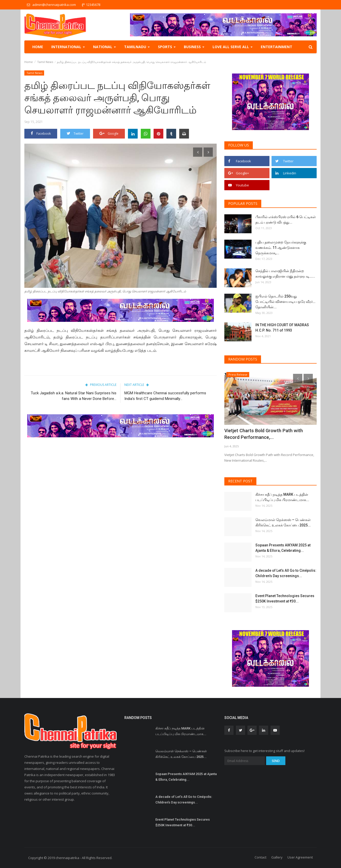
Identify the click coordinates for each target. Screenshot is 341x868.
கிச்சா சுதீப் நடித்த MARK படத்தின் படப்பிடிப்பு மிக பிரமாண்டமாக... (282, 497)
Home (38, 47)
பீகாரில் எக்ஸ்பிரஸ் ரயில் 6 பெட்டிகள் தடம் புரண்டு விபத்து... (286, 220)
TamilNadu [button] (137, 47)
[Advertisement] (121, 481)
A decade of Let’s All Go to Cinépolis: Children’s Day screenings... (286, 573)
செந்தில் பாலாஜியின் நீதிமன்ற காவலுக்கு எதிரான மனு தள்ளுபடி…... (285, 274)
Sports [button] (167, 47)
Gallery (277, 857)
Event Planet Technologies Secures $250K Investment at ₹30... (285, 599)
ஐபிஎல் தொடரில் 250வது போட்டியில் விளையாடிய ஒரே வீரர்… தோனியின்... (285, 302)
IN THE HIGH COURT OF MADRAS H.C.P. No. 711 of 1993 (282, 328)
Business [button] (194, 47)
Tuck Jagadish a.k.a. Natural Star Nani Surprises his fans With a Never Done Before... (74, 396)
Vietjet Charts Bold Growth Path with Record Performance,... (265, 434)
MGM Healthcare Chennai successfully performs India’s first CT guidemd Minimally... (165, 396)
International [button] (68, 47)
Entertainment (277, 47)
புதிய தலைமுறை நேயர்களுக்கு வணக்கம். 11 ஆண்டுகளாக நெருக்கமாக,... (281, 248)
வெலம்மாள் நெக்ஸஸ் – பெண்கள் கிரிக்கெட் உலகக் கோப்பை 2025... (283, 522)
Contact (260, 857)
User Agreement (300, 857)
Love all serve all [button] (233, 47)
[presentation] (198, 152)
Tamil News (45, 62)
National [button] (104, 47)
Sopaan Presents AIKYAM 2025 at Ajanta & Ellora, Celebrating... (283, 548)
